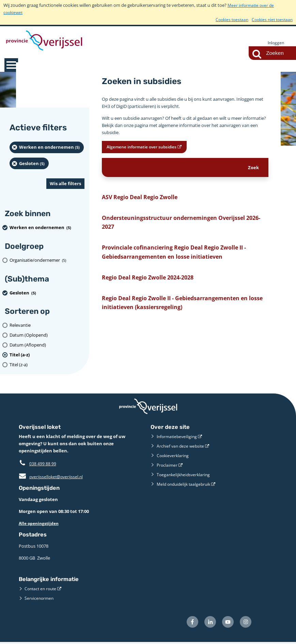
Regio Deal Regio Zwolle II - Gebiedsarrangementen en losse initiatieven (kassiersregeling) (185, 313)
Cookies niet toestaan (271, 19)
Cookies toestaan (228, 19)
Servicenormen (40, 598)
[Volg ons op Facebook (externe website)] (187, 623)
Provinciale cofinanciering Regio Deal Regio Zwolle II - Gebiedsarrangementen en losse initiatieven (182, 259)
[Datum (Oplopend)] (47, 335)
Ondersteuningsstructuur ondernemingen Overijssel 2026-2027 (182, 227)
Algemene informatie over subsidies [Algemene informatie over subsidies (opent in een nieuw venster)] (149, 148)
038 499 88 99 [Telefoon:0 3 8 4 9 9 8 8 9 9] (43, 464)
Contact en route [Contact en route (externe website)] (42, 589)
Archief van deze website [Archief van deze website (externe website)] (182, 446)
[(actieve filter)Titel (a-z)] (47, 355)
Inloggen (275, 43)
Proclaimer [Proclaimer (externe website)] (168, 465)
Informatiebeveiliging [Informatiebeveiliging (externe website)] (178, 437)
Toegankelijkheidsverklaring (185, 475)
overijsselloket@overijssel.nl (52, 477)
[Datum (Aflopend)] (47, 345)
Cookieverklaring (174, 456)
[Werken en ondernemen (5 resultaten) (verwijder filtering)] (47, 148)
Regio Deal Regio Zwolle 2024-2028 (155, 286)
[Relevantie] (47, 326)
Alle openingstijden (40, 524)
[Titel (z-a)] (47, 365)
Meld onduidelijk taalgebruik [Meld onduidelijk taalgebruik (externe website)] (185, 484)
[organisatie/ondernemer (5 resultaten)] (47, 261)
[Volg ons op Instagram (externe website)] (245, 623)
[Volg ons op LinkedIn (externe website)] (207, 623)
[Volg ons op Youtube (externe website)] (226, 623)
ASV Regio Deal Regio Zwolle (144, 199)
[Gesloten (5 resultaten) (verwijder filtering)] (29, 164)
